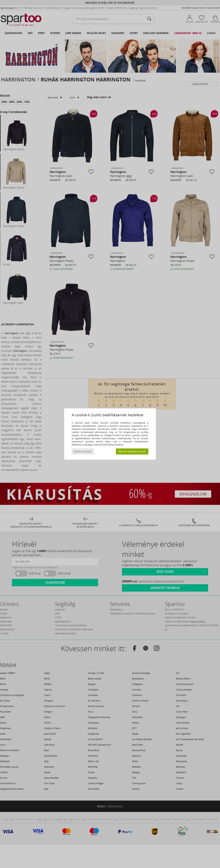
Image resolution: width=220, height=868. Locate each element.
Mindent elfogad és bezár (132, 451)
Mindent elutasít (83, 451)
